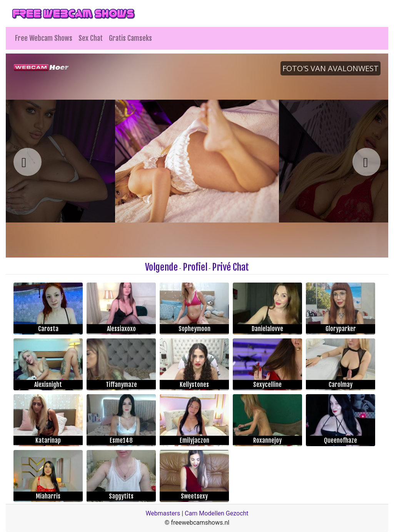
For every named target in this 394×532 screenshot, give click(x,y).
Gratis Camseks (130, 38)
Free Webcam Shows (44, 38)
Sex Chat (91, 38)
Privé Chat (230, 267)
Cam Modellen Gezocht (217, 513)
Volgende (161, 267)
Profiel (195, 267)
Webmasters (163, 513)
